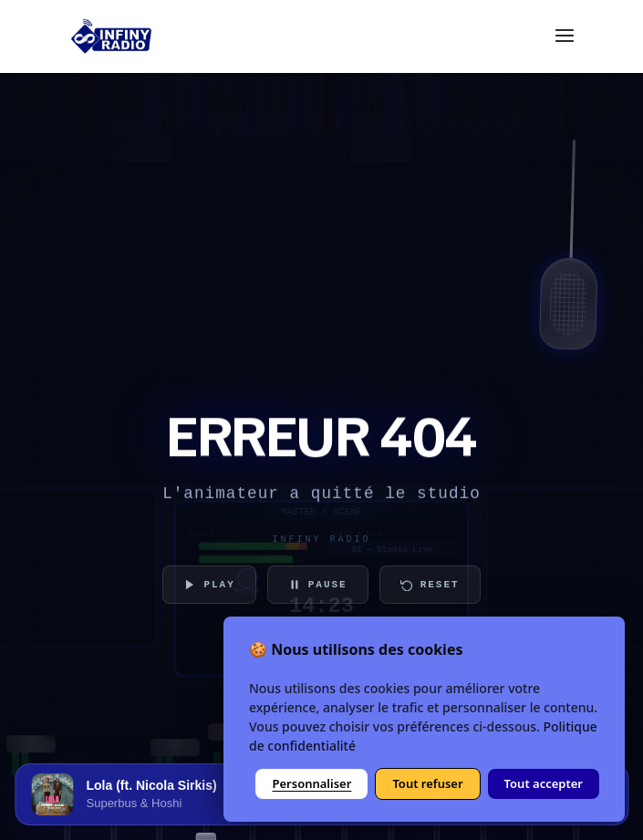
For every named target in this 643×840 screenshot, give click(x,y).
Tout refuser (427, 783)
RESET (430, 585)
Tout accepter (544, 783)
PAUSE (318, 585)
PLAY (209, 585)
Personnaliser (311, 783)
